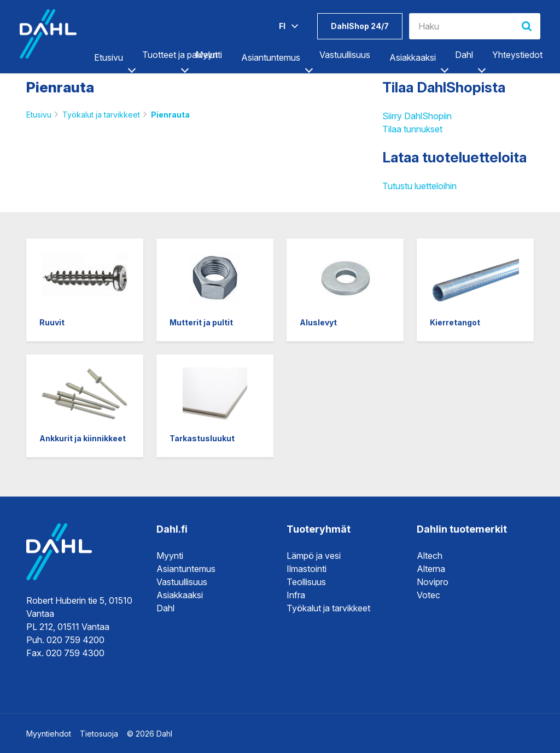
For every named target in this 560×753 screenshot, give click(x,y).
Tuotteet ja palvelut (180, 55)
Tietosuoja (99, 734)
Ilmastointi (307, 569)
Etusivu (109, 57)
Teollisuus (306, 582)
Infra (296, 595)
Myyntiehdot (49, 734)
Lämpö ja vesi (314, 556)
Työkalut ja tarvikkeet (101, 115)
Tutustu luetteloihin (419, 186)
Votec (428, 595)
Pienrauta (170, 115)
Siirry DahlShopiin (417, 116)
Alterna (431, 569)
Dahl (464, 55)
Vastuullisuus (345, 55)
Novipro (433, 582)
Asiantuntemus (271, 57)
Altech (430, 556)
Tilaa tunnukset (412, 129)
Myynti (209, 55)
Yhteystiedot (517, 55)
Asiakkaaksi (413, 57)
